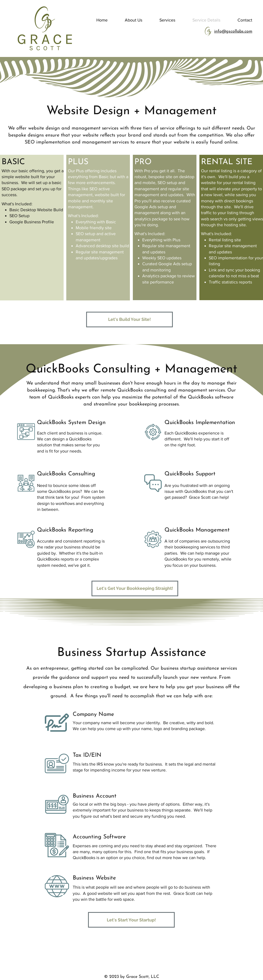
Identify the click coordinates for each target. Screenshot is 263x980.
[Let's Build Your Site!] (129, 320)
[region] (32, 228)
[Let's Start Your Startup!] (131, 920)
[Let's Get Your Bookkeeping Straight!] (135, 588)
